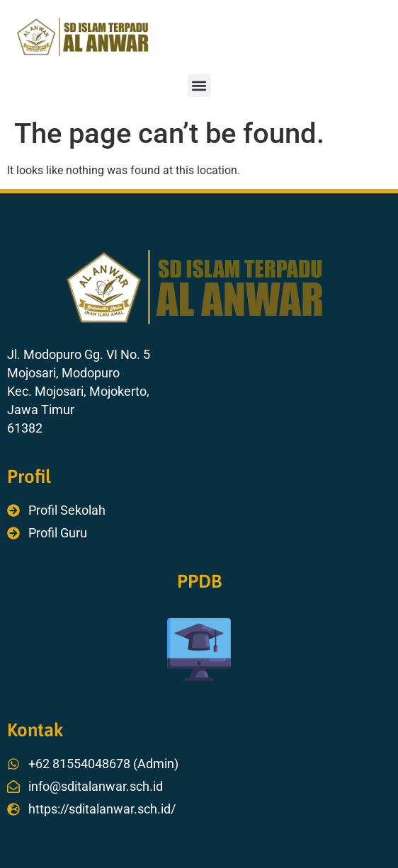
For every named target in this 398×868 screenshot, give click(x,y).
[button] (199, 85)
